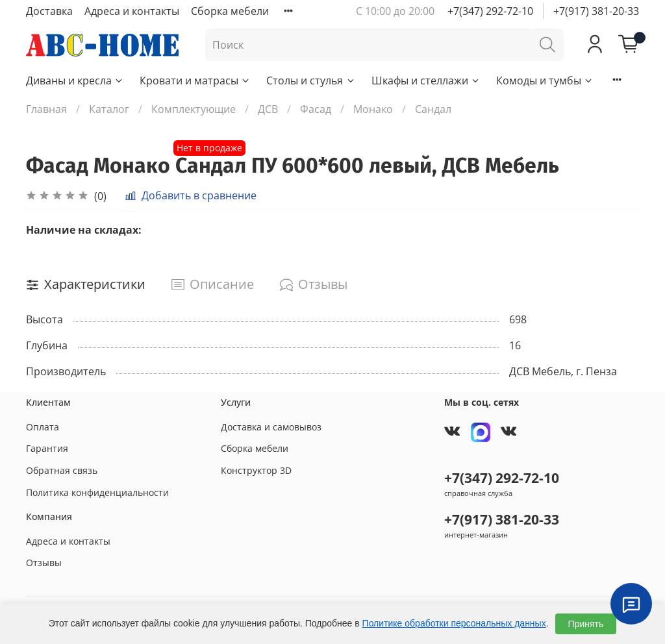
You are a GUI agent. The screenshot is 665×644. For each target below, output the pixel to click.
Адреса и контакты (132, 11)
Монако (373, 109)
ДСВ (268, 109)
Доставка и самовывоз (271, 427)
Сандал (433, 109)
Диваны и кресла (75, 80)
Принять (586, 624)
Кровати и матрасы (195, 80)
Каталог (109, 109)
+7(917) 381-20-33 (596, 11)
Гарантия (47, 448)
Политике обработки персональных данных (454, 623)
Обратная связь (62, 470)
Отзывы (44, 563)
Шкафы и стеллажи (426, 80)
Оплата (43, 427)
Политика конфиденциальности (97, 492)
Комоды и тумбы (545, 80)
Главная (46, 109)
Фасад (316, 109)
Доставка (49, 11)
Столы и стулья (311, 80)
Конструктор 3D (256, 470)
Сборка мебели (230, 11)
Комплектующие (194, 109)
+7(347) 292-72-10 (490, 11)
